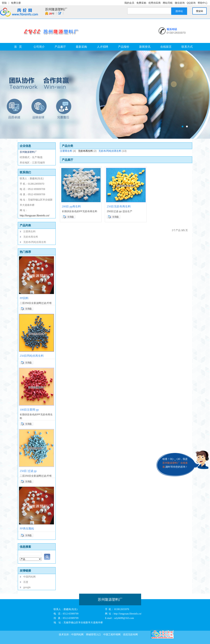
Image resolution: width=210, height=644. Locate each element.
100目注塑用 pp (29, 410)
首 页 (18, 47)
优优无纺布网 (130, 634)
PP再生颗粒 (27, 529)
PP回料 (24, 298)
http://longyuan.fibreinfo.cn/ (35, 216)
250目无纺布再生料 (119, 206)
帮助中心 (203, 3)
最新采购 (81, 47)
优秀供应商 (155, 3)
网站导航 (168, 3)
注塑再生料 (29, 231)
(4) (74, 151)
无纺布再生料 (31, 237)
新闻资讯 (145, 47)
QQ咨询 (191, 3)
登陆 (4, 3)
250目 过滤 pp (28, 471)
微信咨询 (180, 3)
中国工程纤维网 (112, 634)
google (27, 587)
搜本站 (179, 11)
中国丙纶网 (29, 577)
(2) (95, 151)
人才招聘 (103, 47)
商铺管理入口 (93, 634)
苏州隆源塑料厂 (56, 9)
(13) (124, 151)
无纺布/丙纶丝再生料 (35, 242)
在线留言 (166, 47)
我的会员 (129, 3)
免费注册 (16, 3)
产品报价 (124, 47)
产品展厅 (60, 47)
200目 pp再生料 (71, 206)
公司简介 (39, 47)
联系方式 (187, 47)
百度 (26, 582)
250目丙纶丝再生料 (32, 356)
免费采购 (141, 3)
